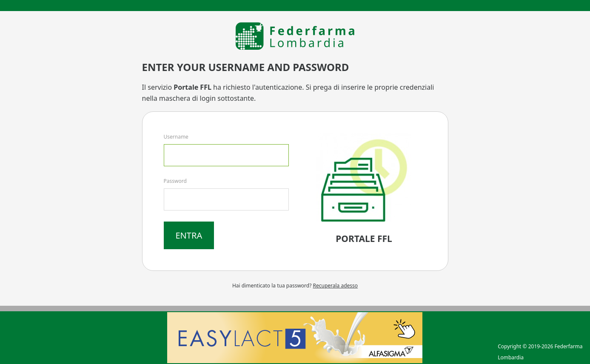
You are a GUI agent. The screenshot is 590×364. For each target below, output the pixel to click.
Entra (189, 235)
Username (176, 137)
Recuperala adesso (336, 286)
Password (175, 181)
